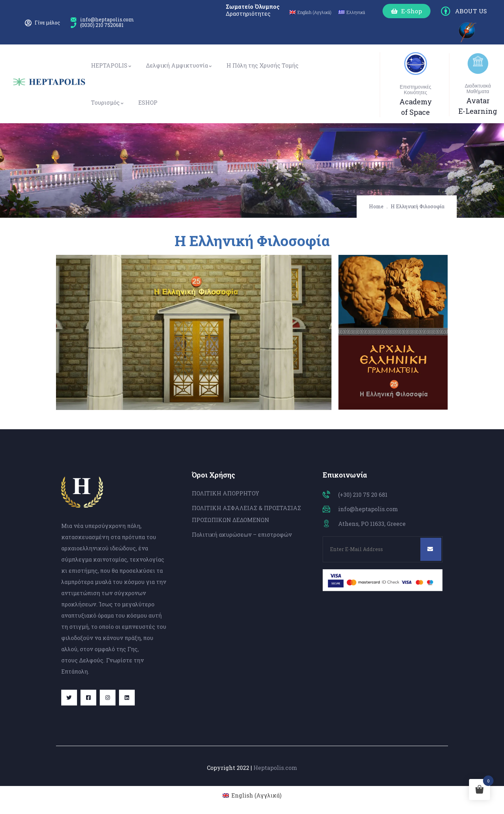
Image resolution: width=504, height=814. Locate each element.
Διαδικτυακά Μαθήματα (478, 89)
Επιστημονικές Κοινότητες (415, 90)
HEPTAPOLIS (111, 65)
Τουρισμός (108, 102)
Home (376, 206)
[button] (407, 11)
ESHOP (148, 102)
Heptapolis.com (275, 768)
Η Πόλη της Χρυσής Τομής (262, 65)
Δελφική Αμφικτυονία (179, 65)
